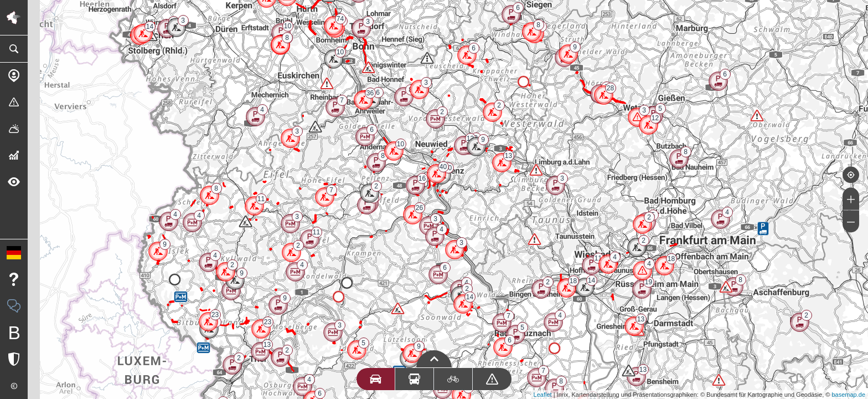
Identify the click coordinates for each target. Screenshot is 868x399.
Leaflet (543, 395)
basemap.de (848, 395)
